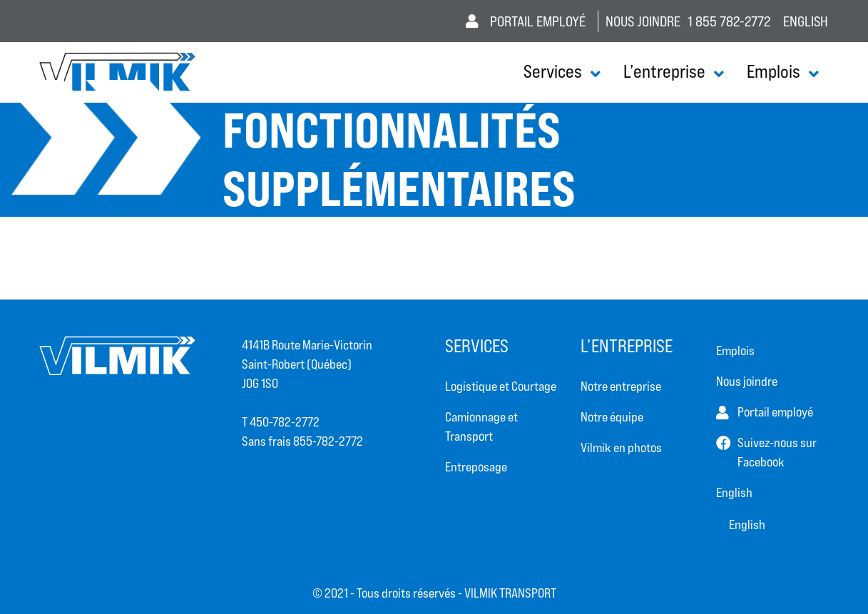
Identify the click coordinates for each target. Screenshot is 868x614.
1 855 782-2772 (729, 21)
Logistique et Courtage (501, 386)
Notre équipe (612, 417)
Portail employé (526, 21)
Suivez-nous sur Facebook (777, 452)
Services (553, 71)
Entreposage (476, 467)
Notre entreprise (621, 386)
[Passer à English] (773, 492)
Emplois (773, 71)
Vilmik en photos (621, 447)
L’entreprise (664, 71)
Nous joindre (643, 21)
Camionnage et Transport (481, 426)
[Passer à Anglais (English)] (806, 21)
